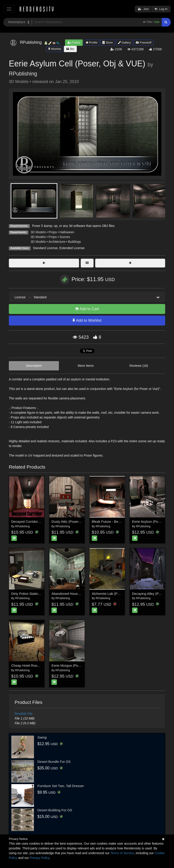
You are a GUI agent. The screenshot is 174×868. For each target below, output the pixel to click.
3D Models (38, 232)
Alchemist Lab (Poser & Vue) (114, 594)
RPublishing (23, 74)
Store (108, 43)
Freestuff (144, 43)
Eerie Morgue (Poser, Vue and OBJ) (79, 665)
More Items (86, 366)
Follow (74, 43)
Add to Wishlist (87, 320)
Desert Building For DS (55, 810)
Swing (42, 737)
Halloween (67, 232)
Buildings (75, 242)
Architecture (57, 242)
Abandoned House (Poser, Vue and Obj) (82, 594)
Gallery (124, 43)
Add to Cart (87, 309)
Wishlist (55, 49)
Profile (92, 43)
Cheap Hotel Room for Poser (33, 665)
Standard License (45, 248)
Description (34, 366)
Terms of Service (122, 853)
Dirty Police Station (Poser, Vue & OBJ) (41, 594)
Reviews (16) (139, 366)
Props (53, 232)
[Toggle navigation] (9, 9)
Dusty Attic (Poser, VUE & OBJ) (75, 522)
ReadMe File (24, 714)
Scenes (65, 237)
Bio (70, 49)
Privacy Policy (40, 858)
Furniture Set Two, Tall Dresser (61, 786)
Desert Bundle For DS (54, 762)
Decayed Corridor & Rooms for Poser (39, 522)
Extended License (72, 248)
